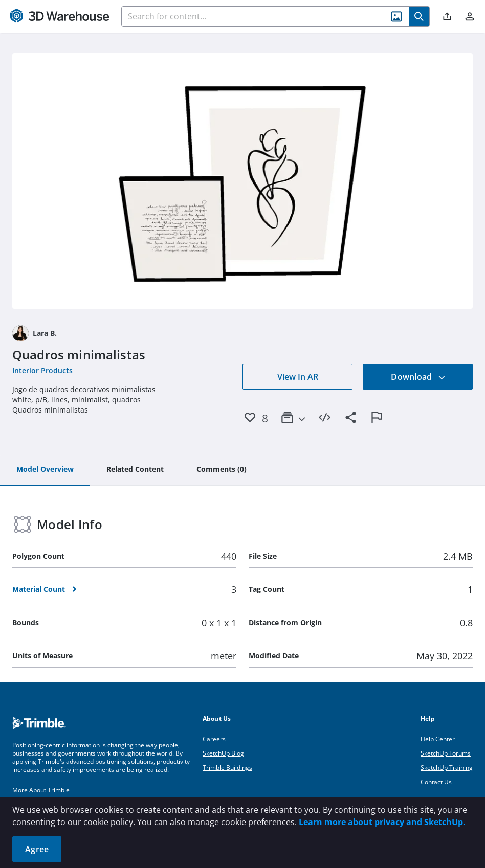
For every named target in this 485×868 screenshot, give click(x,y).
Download (418, 377)
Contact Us (436, 782)
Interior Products (42, 370)
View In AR (298, 377)
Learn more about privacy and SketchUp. (382, 822)
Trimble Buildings (227, 768)
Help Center (438, 739)
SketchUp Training (447, 768)
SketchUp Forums (446, 753)
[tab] (45, 470)
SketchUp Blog (223, 753)
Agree (37, 849)
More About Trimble (41, 790)
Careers (214, 739)
